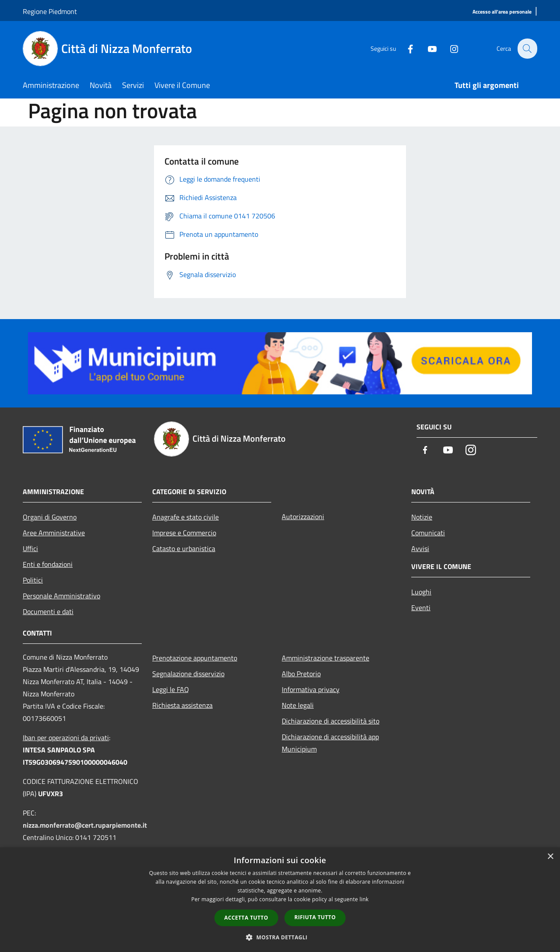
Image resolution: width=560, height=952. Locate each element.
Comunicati (428, 533)
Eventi (421, 608)
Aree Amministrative (54, 533)
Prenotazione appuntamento (195, 658)
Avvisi (420, 548)
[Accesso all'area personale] (502, 12)
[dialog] (280, 900)
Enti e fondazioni (48, 564)
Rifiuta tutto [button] (315, 917)
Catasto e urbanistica (184, 548)
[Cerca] (527, 49)
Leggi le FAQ (171, 689)
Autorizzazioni (303, 516)
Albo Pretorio (301, 674)
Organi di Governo (50, 517)
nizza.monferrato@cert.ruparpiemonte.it (85, 825)
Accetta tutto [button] (246, 918)
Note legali (298, 705)
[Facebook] (405, 48)
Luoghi (421, 592)
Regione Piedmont (50, 11)
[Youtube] (427, 48)
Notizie (422, 517)
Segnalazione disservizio (188, 674)
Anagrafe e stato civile (185, 517)
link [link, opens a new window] (364, 899)
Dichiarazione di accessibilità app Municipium (330, 743)
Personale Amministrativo (61, 596)
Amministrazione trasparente (325, 658)
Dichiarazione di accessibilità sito (331, 721)
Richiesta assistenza (182, 705)
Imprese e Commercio (184, 533)
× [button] (550, 857)
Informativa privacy (311, 689)
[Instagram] (449, 48)
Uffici (30, 548)
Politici (33, 580)
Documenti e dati (48, 611)
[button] (280, 937)
